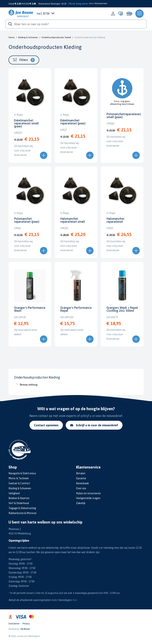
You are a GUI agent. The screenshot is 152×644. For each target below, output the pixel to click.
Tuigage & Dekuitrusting (22, 508)
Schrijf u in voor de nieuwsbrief (94, 425)
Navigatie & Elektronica (22, 473)
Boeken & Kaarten (19, 498)
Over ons (81, 488)
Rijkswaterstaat (100, 3)
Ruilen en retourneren (88, 493)
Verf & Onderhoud (19, 503)
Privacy (26, 624)
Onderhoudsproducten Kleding (90, 37)
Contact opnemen (46, 425)
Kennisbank (82, 483)
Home (12, 37)
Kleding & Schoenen (28, 37)
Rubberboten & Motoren (23, 513)
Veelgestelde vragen (88, 498)
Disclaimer (14, 624)
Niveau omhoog (29, 385)
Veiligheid (14, 493)
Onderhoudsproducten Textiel (56, 37)
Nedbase (25, 629)
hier (74, 600)
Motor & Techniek (19, 478)
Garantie (81, 478)
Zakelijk (81, 503)
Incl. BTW (46, 14)
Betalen (81, 473)
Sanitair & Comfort (19, 483)
